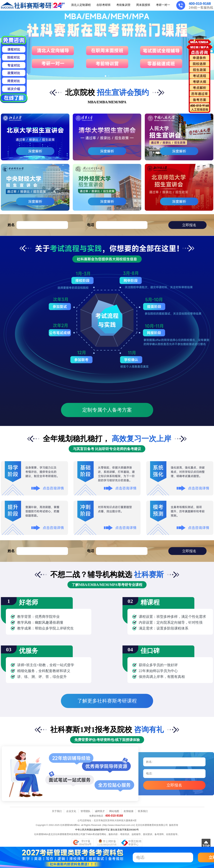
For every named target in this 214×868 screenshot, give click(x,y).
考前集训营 (123, 5)
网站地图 (114, 811)
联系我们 (143, 811)
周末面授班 (143, 5)
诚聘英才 (100, 811)
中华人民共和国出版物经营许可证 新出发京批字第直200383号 (107, 830)
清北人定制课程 (81, 5)
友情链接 (129, 811)
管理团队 (85, 811)
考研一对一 (163, 5)
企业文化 (71, 811)
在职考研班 (104, 5)
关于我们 (57, 811)
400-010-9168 (200, 4)
